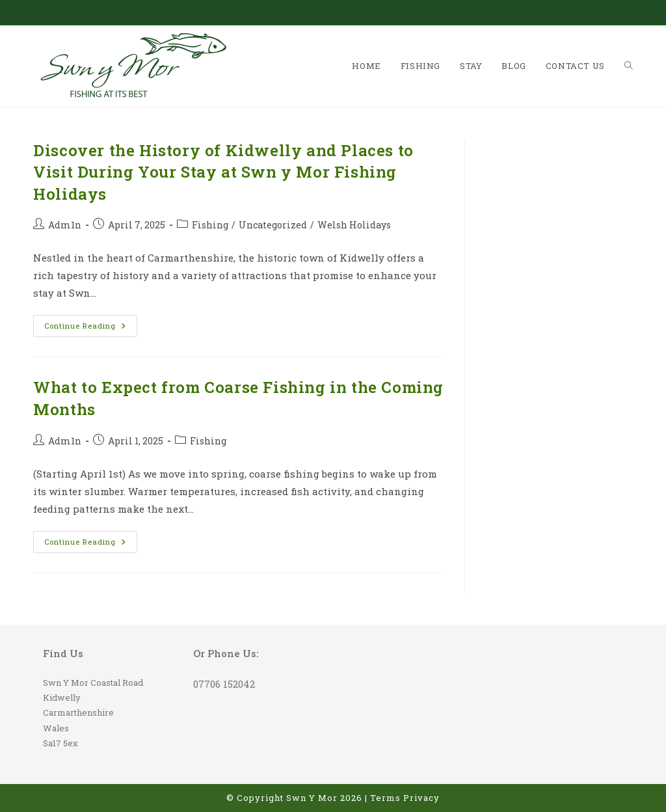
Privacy (421, 798)
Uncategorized (273, 225)
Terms (385, 798)
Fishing (210, 225)
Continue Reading (91, 328)
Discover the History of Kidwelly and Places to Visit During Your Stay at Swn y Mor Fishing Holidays (223, 172)
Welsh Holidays (354, 225)
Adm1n (65, 225)
